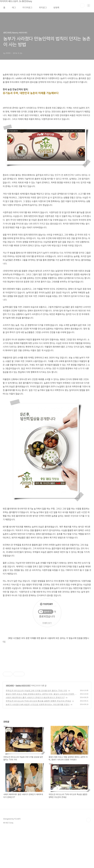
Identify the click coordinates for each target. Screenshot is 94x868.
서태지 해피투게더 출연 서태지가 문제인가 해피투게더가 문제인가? (35, 736)
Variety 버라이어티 (23, 724)
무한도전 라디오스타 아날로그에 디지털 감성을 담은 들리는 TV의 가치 (36, 729)
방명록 (56, 8)
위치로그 (43, 8)
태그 (14, 8)
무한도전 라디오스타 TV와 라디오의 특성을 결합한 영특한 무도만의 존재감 (38, 740)
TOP (88, 859)
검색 (82, 6)
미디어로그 (27, 8)
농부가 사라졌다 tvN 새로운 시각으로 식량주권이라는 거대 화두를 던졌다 (38, 743)
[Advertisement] (47, 686)
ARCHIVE (10, 724)
